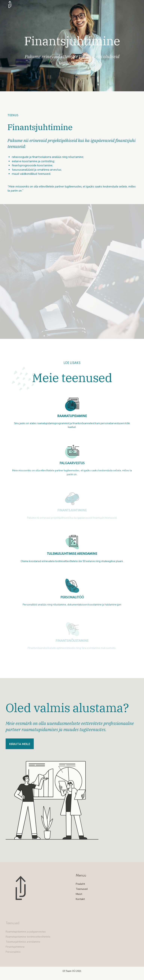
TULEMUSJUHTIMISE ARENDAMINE (72, 554)
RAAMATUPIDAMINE (72, 416)
